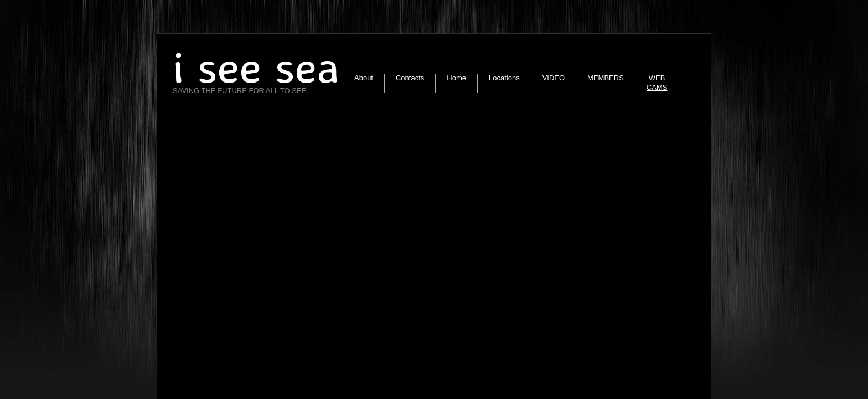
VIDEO (554, 78)
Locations (504, 78)
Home (456, 78)
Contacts (410, 78)
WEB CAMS (657, 83)
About (364, 78)
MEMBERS (606, 78)
